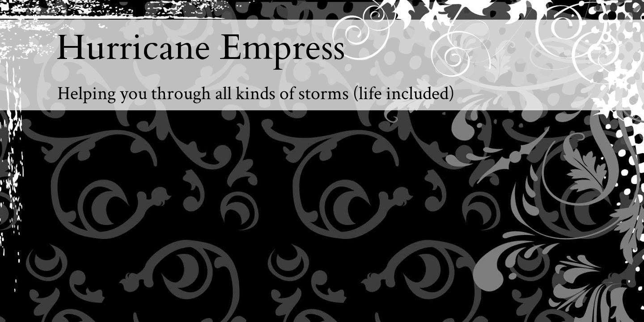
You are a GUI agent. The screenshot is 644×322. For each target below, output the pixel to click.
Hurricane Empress (201, 48)
